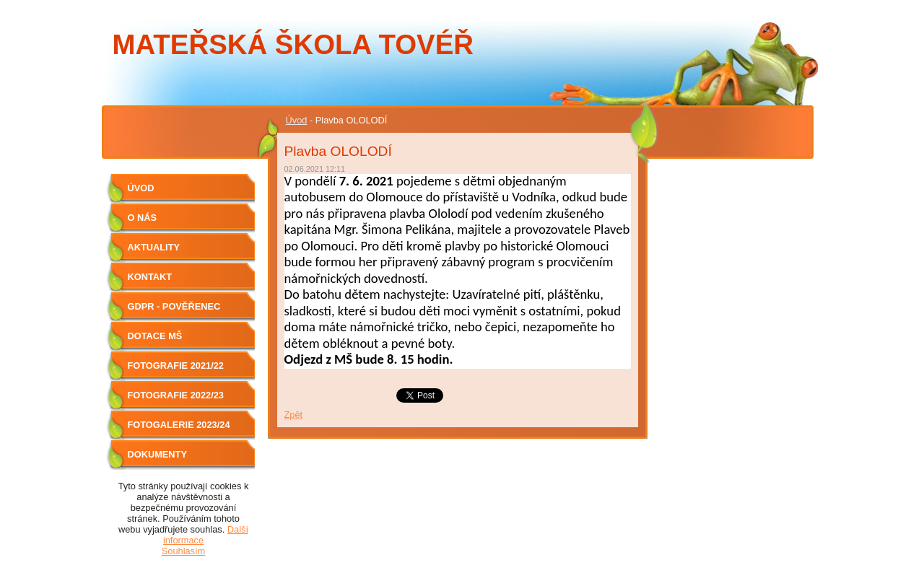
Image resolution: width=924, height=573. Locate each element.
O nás (143, 218)
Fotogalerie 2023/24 (179, 425)
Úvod (297, 120)
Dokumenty (157, 454)
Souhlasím (183, 551)
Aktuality (154, 247)
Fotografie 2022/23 (176, 395)
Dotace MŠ (155, 336)
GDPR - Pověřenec (174, 306)
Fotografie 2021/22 (176, 366)
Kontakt (150, 277)
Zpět (294, 415)
